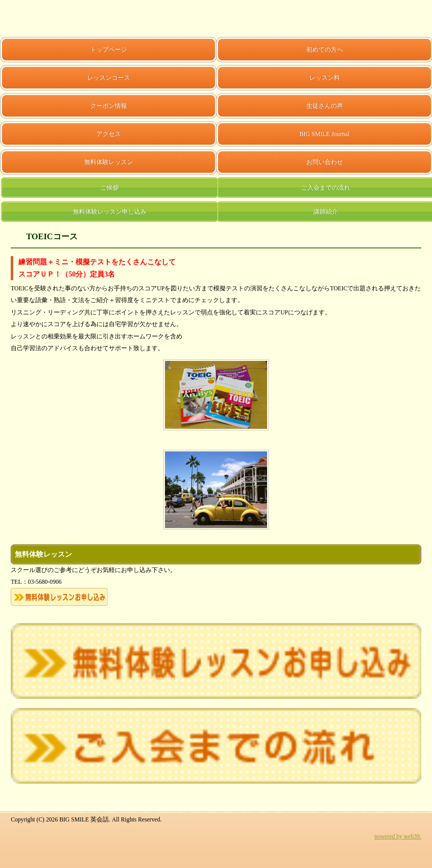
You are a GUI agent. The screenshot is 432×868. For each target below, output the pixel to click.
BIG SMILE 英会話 (32, 18)
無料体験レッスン (109, 162)
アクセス (109, 134)
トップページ (109, 50)
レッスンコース (109, 78)
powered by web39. (398, 837)
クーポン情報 (109, 106)
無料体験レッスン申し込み (110, 212)
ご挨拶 (110, 188)
